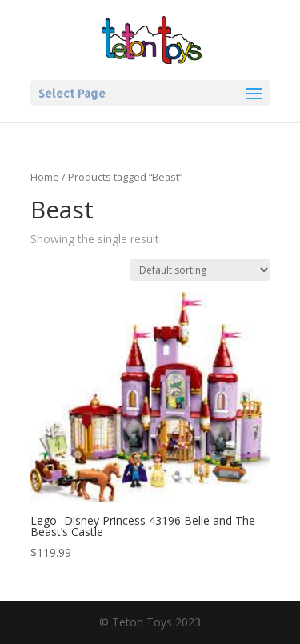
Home (45, 177)
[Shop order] (200, 270)
